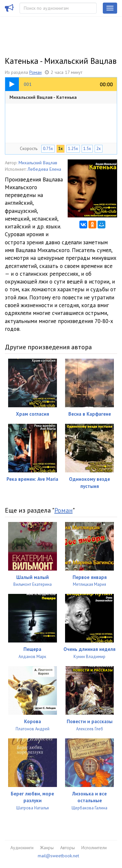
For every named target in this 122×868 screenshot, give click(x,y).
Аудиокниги (22, 848)
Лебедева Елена (44, 169)
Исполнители (94, 848)
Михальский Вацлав (38, 163)
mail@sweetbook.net (58, 856)
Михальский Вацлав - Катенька (43, 97)
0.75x (48, 149)
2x (99, 149)
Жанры (47, 848)
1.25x (73, 149)
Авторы (68, 848)
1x (61, 149)
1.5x (87, 149)
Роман (35, 72)
